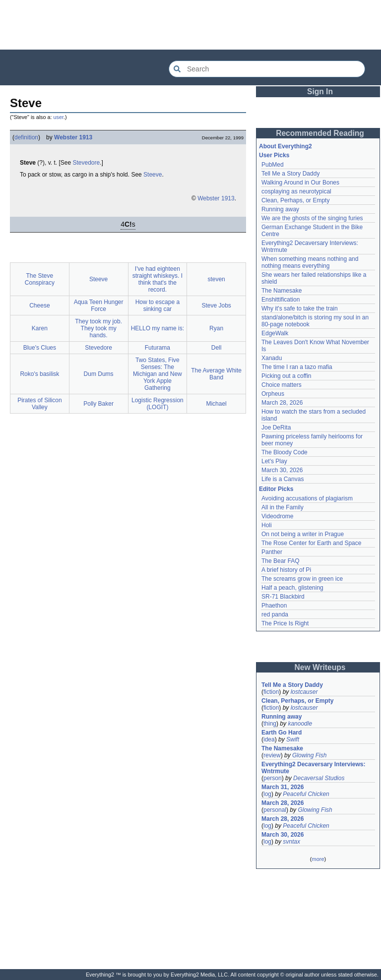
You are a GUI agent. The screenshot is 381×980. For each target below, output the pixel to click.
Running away (280, 209)
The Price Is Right (285, 623)
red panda (275, 614)
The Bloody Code (285, 452)
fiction (271, 692)
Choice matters (282, 385)
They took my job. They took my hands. (98, 328)
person (273, 778)
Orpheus (273, 394)
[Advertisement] (190, 25)
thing (270, 724)
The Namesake (282, 291)
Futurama (158, 348)
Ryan (216, 328)
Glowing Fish (309, 755)
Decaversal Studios (319, 778)
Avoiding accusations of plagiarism (307, 498)
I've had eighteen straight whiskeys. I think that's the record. (158, 279)
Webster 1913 (73, 137)
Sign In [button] (320, 92)
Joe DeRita (276, 428)
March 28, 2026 (282, 403)
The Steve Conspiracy (40, 279)
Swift (293, 739)
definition (26, 137)
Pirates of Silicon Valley (39, 404)
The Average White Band (216, 374)
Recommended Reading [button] (320, 133)
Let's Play (274, 461)
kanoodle (300, 724)
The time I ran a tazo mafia (297, 367)
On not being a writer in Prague (303, 534)
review (272, 755)
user (59, 117)
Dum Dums (99, 374)
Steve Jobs (216, 306)
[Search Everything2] (267, 69)
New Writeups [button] (320, 667)
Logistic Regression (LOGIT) (158, 404)
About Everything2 (286, 146)
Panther (272, 552)
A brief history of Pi (286, 570)
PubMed (273, 165)
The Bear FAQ (281, 561)
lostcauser (304, 692)
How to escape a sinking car (158, 306)
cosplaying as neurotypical (296, 191)
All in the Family (283, 507)
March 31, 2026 (283, 787)
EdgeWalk (275, 333)
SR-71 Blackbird (283, 597)
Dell (217, 348)
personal (275, 810)
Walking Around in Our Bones (300, 183)
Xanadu (272, 358)
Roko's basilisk (39, 374)
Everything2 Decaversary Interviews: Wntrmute (313, 768)
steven (216, 279)
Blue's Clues (40, 348)
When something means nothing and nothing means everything (310, 262)
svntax (291, 842)
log (267, 794)
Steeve (153, 175)
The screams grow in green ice (302, 579)
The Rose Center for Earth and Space (311, 543)
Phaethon (274, 606)
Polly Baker (98, 404)
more (318, 859)
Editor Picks (276, 489)
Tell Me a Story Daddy (290, 174)
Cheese (39, 306)
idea (269, 739)
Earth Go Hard (282, 733)
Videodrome (278, 516)
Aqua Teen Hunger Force (99, 306)
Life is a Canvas (283, 479)
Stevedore (87, 163)
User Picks (274, 155)
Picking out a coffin (286, 376)
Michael (216, 404)
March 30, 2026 (282, 470)
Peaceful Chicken (306, 794)
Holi (267, 525)
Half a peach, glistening (292, 588)
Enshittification (281, 300)
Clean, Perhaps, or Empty (295, 200)
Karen (40, 328)
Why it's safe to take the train (300, 308)
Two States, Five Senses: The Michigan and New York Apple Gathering (158, 374)
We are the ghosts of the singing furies (312, 218)
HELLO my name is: (158, 328)
